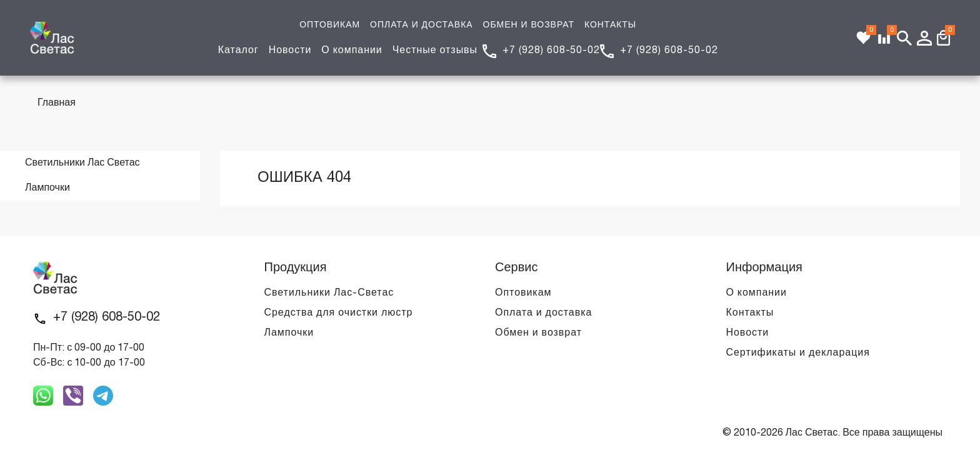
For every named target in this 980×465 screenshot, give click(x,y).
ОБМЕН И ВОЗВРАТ (529, 25)
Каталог (238, 51)
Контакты (750, 313)
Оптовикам (523, 293)
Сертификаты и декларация (798, 353)
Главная (57, 103)
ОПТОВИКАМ (330, 25)
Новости (290, 51)
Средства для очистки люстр (339, 313)
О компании (352, 51)
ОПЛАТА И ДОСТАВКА (421, 25)
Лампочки (289, 333)
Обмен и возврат (538, 333)
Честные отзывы (435, 51)
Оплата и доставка (543, 313)
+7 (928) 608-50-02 (551, 51)
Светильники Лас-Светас (329, 293)
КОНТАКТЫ (610, 25)
